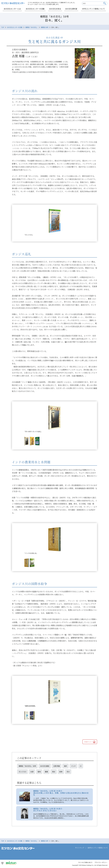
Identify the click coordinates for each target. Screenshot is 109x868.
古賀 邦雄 (57, 766)
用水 (54, 772)
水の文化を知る (55, 9)
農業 (46, 772)
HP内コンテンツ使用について (93, 9)
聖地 (39, 772)
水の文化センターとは (12, 9)
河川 (68, 772)
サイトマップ (80, 848)
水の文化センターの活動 (35, 9)
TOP (3, 27)
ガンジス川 (22, 772)
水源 (32, 772)
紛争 (61, 772)
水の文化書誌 (45, 766)
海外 (65, 766)
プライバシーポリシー (100, 863)
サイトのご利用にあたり (84, 863)
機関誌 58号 (45, 27)
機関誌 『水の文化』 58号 (27, 766)
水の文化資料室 (71, 9)
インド (73, 766)
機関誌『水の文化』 (32, 27)
